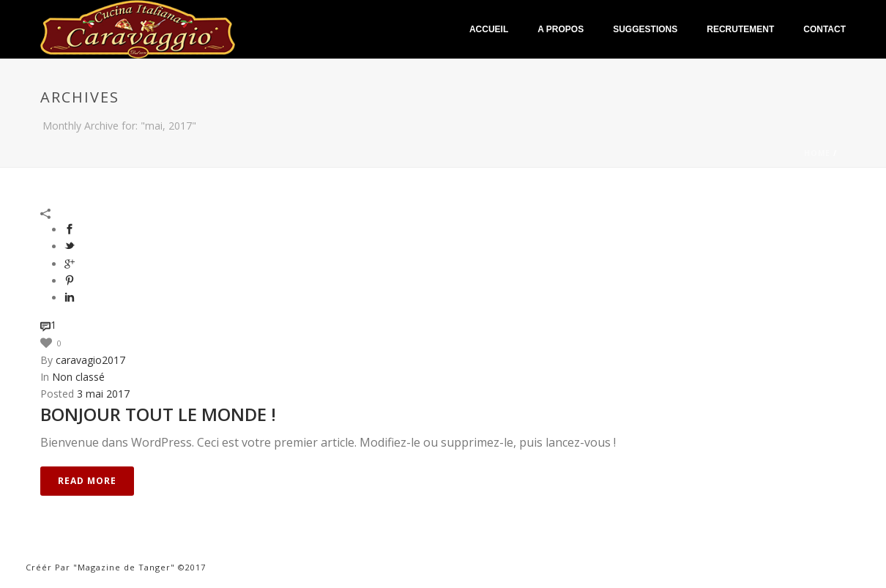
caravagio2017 (90, 360)
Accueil (489, 29)
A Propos (561, 29)
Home (817, 153)
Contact (824, 29)
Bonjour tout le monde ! (158, 414)
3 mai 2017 (103, 394)
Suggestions (645, 29)
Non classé (78, 377)
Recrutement (740, 29)
